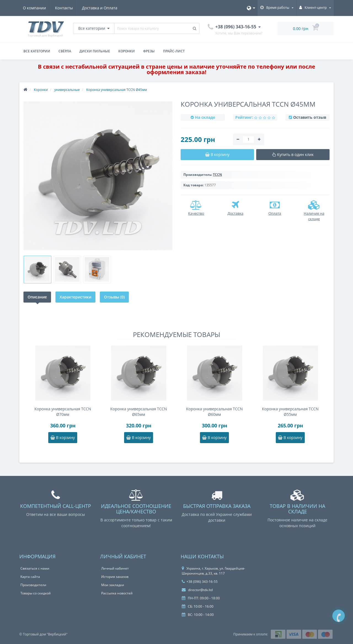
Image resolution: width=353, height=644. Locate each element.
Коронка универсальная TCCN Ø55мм (290, 412)
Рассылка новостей (117, 593)
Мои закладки (113, 585)
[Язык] (251, 8)
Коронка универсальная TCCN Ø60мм (214, 412)
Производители (33, 585)
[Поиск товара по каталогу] (195, 28)
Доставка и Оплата (101, 8)
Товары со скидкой (36, 593)
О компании (34, 8)
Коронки (127, 51)
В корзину (63, 437)
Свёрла (65, 51)
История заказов (115, 577)
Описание (37, 297)
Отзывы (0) (114, 297)
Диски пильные (95, 51)
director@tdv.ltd (197, 590)
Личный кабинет (115, 568)
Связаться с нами (35, 568)
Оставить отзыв (310, 117)
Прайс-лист (174, 51)
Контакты (65, 8)
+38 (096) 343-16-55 (200, 582)
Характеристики (75, 297)
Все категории (37, 51)
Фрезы (149, 51)
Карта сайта (30, 577)
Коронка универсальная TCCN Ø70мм (63, 412)
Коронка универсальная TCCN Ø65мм (139, 412)
